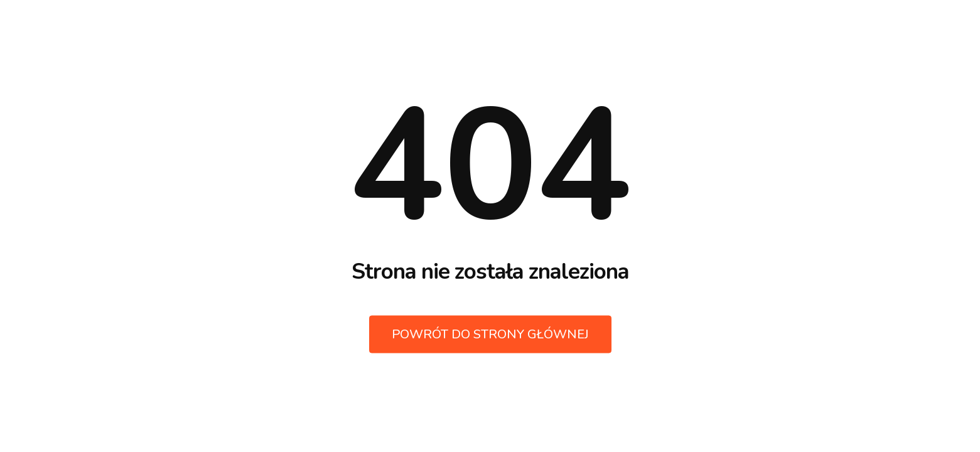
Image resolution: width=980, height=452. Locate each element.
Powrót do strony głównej (490, 334)
